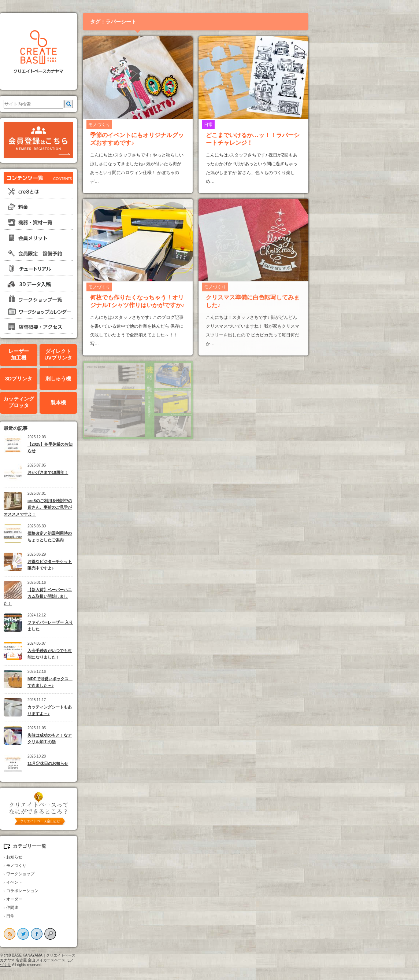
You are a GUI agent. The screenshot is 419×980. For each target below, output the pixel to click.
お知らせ (68, 857)
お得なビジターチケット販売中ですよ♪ (103, 565)
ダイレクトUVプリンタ (112, 355)
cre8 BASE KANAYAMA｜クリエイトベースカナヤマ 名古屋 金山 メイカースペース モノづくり (92, 960)
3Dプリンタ (73, 379)
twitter (77, 934)
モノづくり (70, 865)
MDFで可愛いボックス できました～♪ (104, 682)
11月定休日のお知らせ (102, 763)
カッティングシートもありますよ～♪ (103, 710)
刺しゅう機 (112, 379)
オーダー (68, 899)
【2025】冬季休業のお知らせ (104, 448)
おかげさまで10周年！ (102, 472)
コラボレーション (76, 891)
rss (63, 934)
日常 (64, 916)
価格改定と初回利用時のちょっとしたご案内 (103, 537)
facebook (90, 934)
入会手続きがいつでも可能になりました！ (103, 654)
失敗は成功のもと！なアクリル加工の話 (103, 739)
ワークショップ (74, 874)
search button (104, 934)
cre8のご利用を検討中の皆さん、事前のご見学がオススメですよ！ (92, 507)
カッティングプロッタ (73, 402)
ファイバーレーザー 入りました (104, 626)
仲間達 (66, 907)
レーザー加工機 (73, 355)
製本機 (112, 402)
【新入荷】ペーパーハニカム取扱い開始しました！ (92, 596)
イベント (68, 882)
